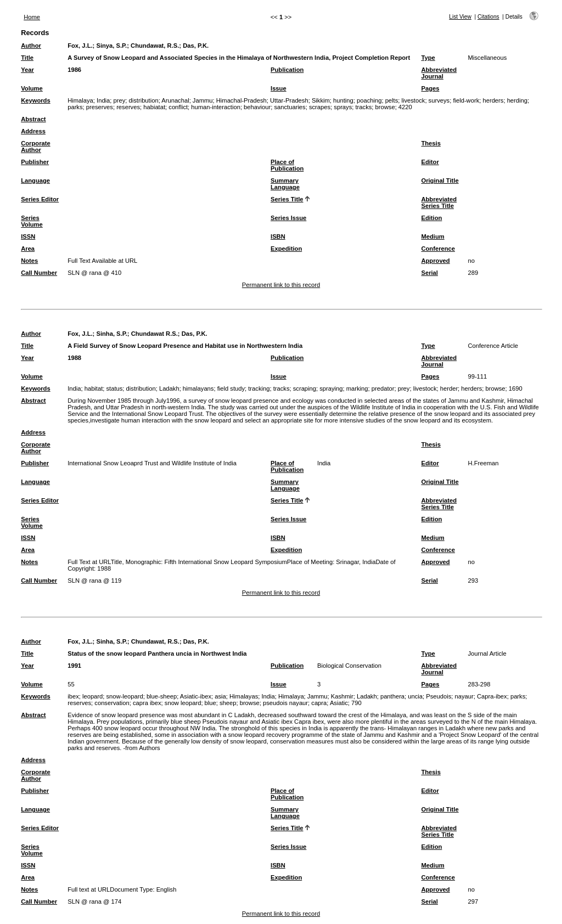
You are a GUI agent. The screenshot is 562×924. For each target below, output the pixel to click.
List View (460, 17)
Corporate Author (35, 147)
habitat (94, 388)
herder (449, 388)
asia (220, 696)
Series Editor (40, 199)
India (103, 100)
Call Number (39, 273)
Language (35, 181)
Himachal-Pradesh (241, 100)
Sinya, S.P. (111, 46)
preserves (100, 107)
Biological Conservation (349, 666)
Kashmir (342, 696)
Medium (432, 236)
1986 (74, 70)
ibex (73, 696)
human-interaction (216, 107)
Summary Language (285, 184)
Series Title (287, 199)
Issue (279, 88)
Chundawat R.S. (154, 334)
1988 (74, 358)
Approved (435, 261)
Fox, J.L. (80, 46)
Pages (430, 88)
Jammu (203, 100)
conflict (178, 107)
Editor (430, 162)
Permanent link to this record (281, 285)
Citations (488, 17)
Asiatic (339, 703)
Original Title (440, 181)
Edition (431, 218)
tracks (363, 107)
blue (210, 703)
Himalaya (80, 100)
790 (356, 703)
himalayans (198, 388)
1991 (74, 666)
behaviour (257, 107)
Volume (32, 88)
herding (517, 100)
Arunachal (175, 100)
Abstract (33, 119)
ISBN (278, 236)
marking (357, 388)
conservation (112, 703)
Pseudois (439, 696)
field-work (466, 100)
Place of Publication (287, 165)
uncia (415, 696)
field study (231, 388)
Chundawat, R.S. (155, 46)
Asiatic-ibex (196, 696)
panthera (392, 696)
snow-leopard (125, 696)
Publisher (35, 162)
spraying (331, 388)
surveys (439, 100)
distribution (144, 100)
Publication (287, 70)
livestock (413, 100)
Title (27, 58)
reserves (128, 107)
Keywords (35, 100)
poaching (369, 100)
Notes (29, 261)
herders (493, 100)
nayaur (464, 696)
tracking (259, 388)
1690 (516, 388)
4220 (405, 107)
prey (120, 100)
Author (31, 46)
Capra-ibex (492, 696)
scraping (305, 388)
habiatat (154, 107)
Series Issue (288, 218)
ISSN (28, 236)
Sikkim (321, 100)
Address (33, 131)
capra (319, 703)
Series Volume (32, 221)
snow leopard (183, 703)
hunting (343, 100)
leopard (92, 696)
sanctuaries (290, 107)
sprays (343, 107)
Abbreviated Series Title (439, 202)
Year (27, 70)
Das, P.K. (196, 46)
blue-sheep (162, 696)
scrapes (320, 107)
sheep (228, 703)
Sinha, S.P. (111, 334)
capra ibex (147, 703)
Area (28, 249)
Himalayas (244, 696)
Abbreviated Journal (439, 73)
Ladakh (169, 388)
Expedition (286, 249)
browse (385, 107)
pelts (392, 100)
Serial (429, 273)
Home (32, 17)
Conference (438, 249)
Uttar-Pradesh (289, 100)
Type (428, 58)
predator (383, 388)
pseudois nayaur (285, 703)
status (115, 388)
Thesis (431, 143)
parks (75, 107)
